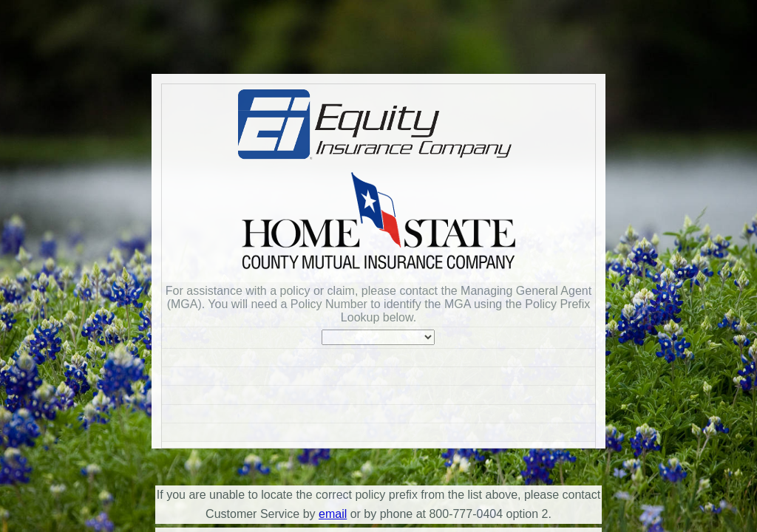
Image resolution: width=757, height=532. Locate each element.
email (333, 514)
